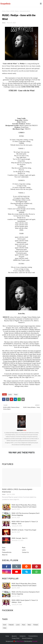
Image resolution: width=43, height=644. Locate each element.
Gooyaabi (35, 641)
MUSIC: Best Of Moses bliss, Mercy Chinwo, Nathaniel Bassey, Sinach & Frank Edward (24, 506)
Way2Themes (20, 641)
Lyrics (10, 394)
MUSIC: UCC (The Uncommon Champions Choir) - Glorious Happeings (26, 514)
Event (5, 625)
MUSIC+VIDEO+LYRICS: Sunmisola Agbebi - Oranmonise (18, 490)
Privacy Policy (16, 638)
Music (8, 11)
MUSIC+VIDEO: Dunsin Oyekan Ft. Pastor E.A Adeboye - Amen (25, 523)
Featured (11, 625)
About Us (5, 555)
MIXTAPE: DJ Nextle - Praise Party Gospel (24, 530)
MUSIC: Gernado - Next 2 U (19, 538)
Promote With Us (33, 636)
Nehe (4, 23)
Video (4, 550)
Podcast (36, 625)
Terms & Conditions (27, 638)
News (4, 548)
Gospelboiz (5, 4)
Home (4, 11)
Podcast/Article (7, 552)
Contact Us (25, 552)
